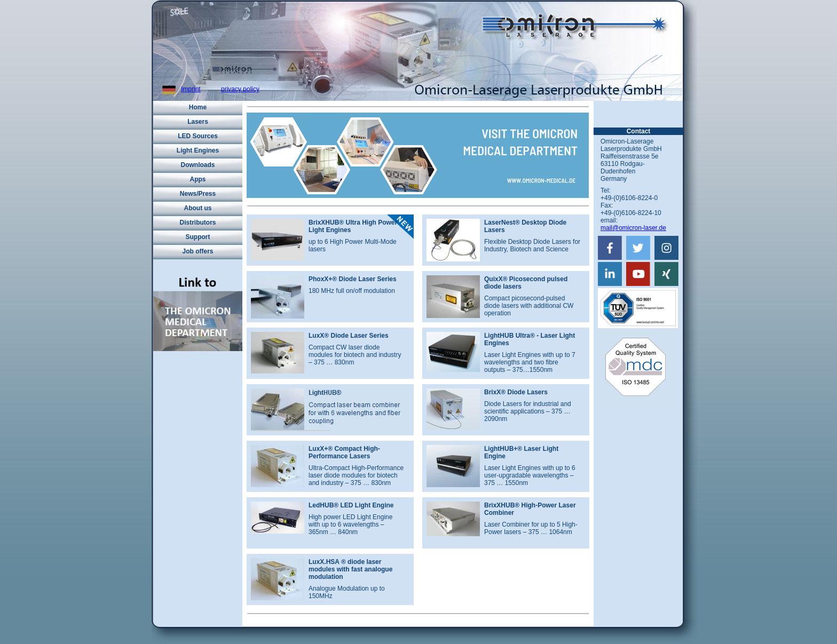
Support (198, 237)
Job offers (198, 251)
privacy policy (240, 89)
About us (198, 208)
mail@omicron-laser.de (633, 228)
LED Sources (198, 136)
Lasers (198, 122)
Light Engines (198, 150)
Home (198, 107)
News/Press (198, 194)
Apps (198, 179)
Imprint (191, 89)
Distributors (198, 222)
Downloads (198, 165)
